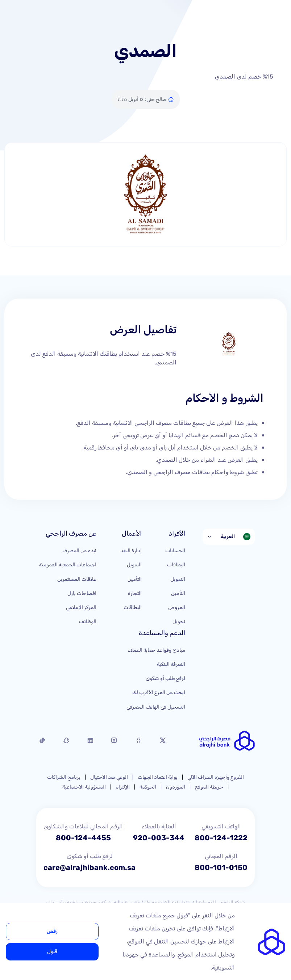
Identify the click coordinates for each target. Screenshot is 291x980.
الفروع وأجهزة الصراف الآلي (216, 777)
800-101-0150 (221, 867)
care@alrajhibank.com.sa (90, 867)
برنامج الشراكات (64, 777)
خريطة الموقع (209, 787)
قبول (52, 952)
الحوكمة (148, 787)
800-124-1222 (221, 838)
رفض (52, 931)
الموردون (176, 787)
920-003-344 (159, 838)
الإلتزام (123, 787)
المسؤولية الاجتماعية (84, 787)
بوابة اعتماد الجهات (158, 777)
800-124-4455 (83, 838)
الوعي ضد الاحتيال (109, 777)
